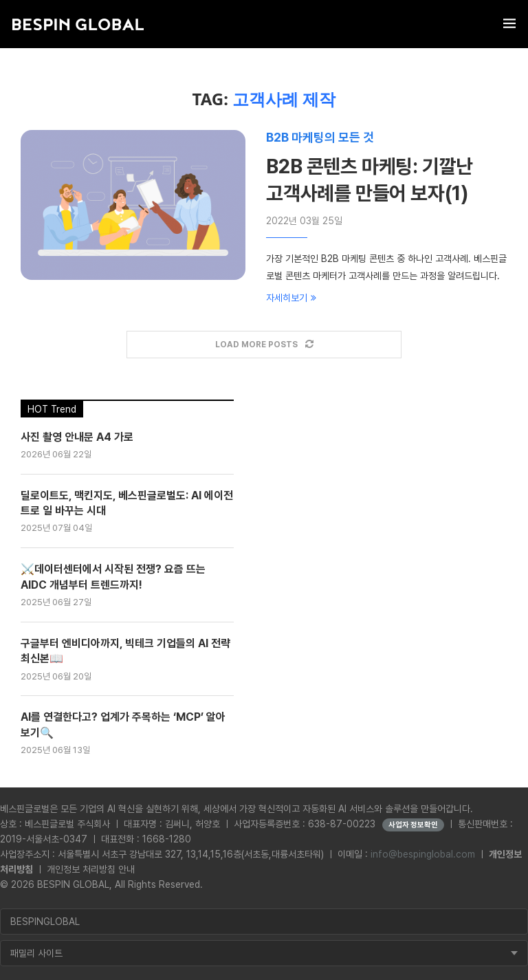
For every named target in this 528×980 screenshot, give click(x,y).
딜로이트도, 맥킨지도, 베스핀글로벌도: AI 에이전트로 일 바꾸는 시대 (127, 503)
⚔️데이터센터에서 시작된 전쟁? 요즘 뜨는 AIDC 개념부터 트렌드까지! (113, 577)
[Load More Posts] (264, 345)
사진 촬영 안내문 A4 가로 (77, 437)
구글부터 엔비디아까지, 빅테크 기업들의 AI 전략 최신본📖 (125, 651)
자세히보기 (291, 298)
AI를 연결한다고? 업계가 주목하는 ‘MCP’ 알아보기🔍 (123, 725)
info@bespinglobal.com (423, 854)
